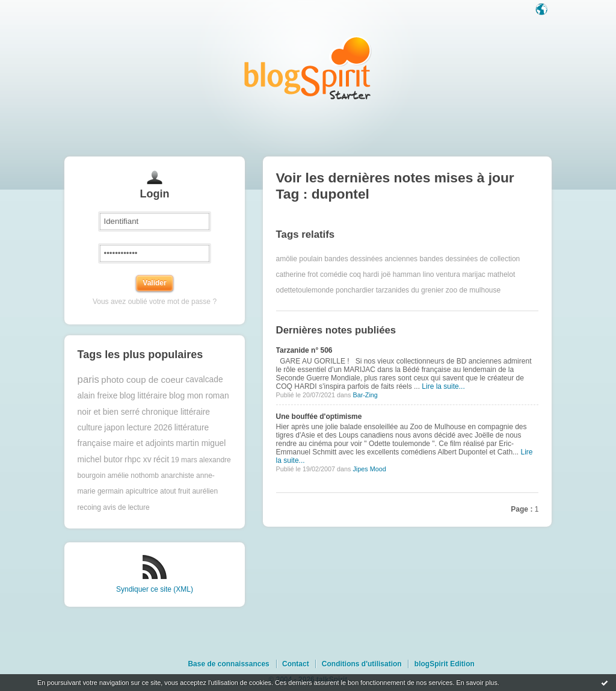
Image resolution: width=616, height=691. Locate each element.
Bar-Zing (365, 395)
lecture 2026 (149, 428)
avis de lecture (126, 507)
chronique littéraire (176, 412)
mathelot (501, 274)
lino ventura (442, 274)
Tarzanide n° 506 (304, 350)
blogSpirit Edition (445, 664)
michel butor (100, 460)
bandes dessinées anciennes (371, 259)
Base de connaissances (228, 664)
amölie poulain (299, 259)
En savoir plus (476, 683)
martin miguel (201, 443)
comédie (334, 274)
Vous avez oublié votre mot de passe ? (155, 302)
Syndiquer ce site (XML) (155, 589)
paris (88, 380)
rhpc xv (138, 460)
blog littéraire (143, 396)
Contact (296, 664)
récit (161, 460)
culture (90, 428)
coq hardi (364, 274)
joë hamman (401, 274)
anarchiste (177, 476)
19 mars (184, 460)
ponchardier (355, 290)
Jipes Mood (369, 469)
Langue (543, 10)
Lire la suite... (443, 386)
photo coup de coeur (142, 380)
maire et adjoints (143, 443)
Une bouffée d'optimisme (319, 417)
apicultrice (142, 491)
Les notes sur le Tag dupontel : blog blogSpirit (308, 68)
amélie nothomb (133, 476)
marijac (474, 274)
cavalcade (204, 380)
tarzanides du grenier (410, 290)
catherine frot (297, 274)
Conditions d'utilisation (362, 664)
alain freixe (98, 396)
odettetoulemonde (305, 290)
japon (114, 428)
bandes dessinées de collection (470, 259)
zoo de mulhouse (473, 290)
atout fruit (175, 491)
